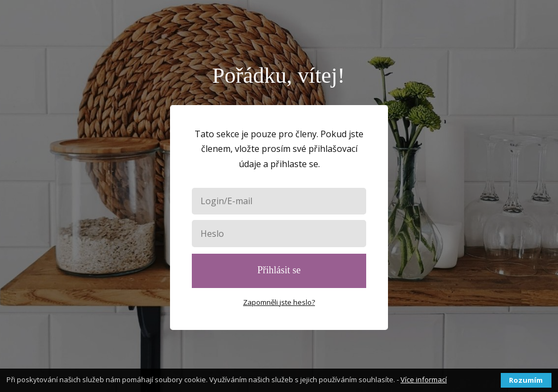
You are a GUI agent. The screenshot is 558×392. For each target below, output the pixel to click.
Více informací (424, 379)
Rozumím (526, 380)
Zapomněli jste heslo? (279, 302)
